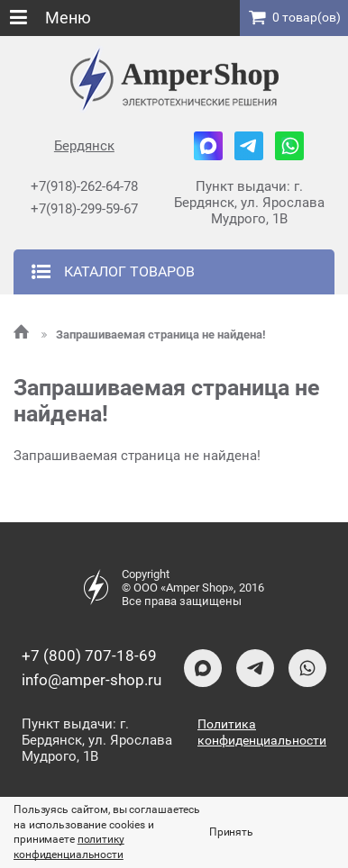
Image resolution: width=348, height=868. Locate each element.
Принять (231, 832)
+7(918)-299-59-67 (84, 209)
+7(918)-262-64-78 (84, 186)
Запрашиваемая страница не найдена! (154, 335)
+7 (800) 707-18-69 (89, 656)
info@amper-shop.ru (92, 680)
